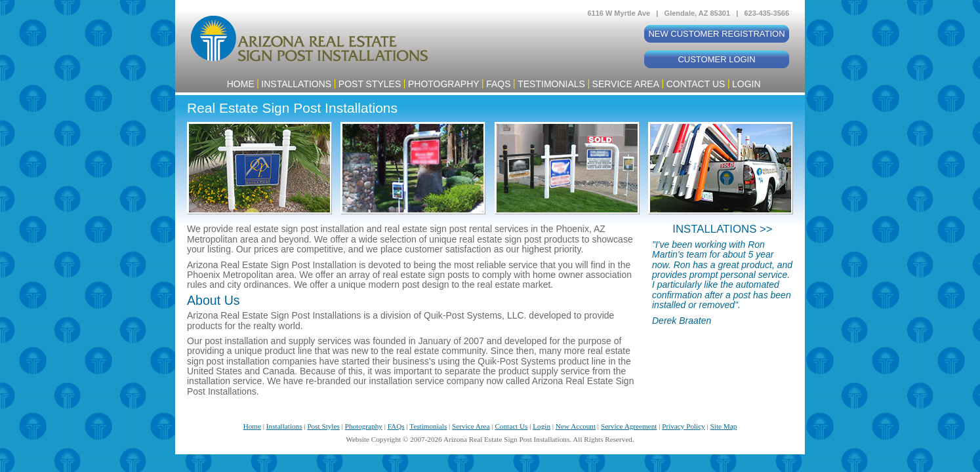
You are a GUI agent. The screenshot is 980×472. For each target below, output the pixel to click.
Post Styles (370, 84)
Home (241, 84)
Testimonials (551, 84)
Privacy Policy (684, 426)
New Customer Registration (716, 34)
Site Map (724, 426)
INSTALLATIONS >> (722, 229)
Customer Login (716, 59)
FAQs (498, 84)
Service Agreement (629, 426)
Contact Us (696, 84)
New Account (576, 426)
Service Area (626, 84)
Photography (444, 84)
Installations (296, 84)
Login (746, 84)
